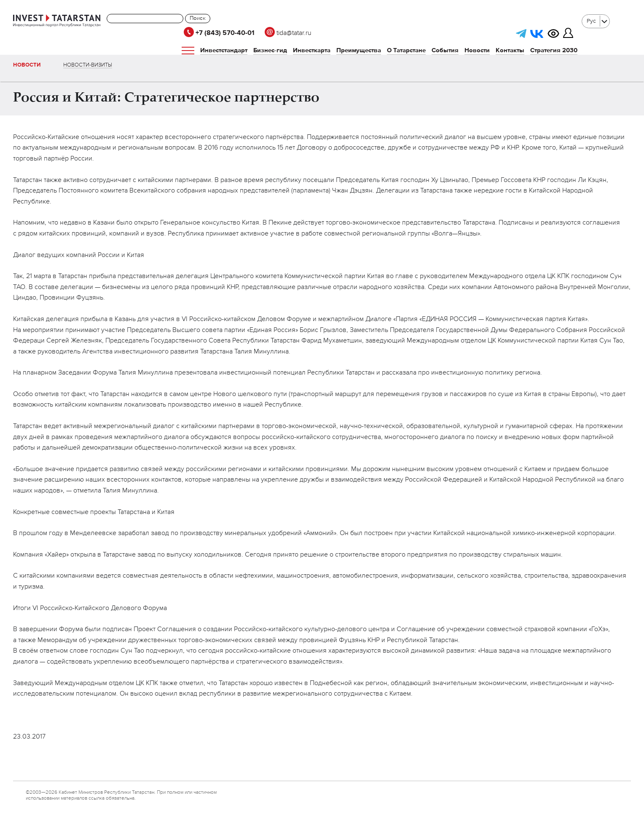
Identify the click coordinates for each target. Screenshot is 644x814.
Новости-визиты (88, 65)
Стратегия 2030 (554, 50)
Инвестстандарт (224, 50)
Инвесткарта (312, 50)
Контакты (510, 50)
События (445, 50)
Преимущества (359, 50)
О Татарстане (406, 50)
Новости (477, 50)
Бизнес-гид (270, 50)
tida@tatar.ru (288, 33)
